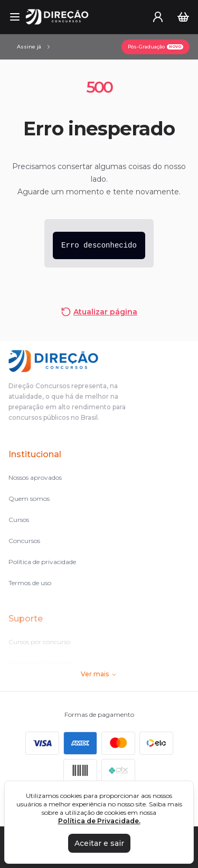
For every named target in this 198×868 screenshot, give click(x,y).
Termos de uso (30, 583)
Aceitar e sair (99, 843)
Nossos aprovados (35, 477)
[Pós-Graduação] (155, 47)
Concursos (24, 541)
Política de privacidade (42, 562)
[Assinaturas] (34, 47)
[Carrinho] (183, 17)
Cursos (19, 520)
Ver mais (99, 674)
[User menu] (158, 17)
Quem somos (29, 499)
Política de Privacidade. (99, 821)
